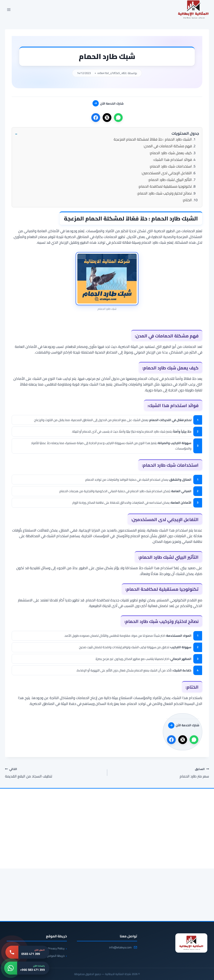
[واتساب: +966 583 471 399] (27, 968)
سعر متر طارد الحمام (160, 773)
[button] (107, 134)
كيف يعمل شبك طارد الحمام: (171, 153)
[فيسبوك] (96, 118)
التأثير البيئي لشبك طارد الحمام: (170, 180)
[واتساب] (118, 118)
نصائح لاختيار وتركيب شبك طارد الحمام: (164, 193)
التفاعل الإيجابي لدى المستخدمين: (167, 173)
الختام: (187, 200)
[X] (107, 118)
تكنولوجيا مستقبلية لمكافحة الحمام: (165, 186)
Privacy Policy (56, 948)
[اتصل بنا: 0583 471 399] (27, 952)
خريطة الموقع (56, 956)
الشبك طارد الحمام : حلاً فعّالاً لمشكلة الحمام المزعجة (153, 139)
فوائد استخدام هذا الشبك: (172, 160)
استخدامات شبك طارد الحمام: (171, 166)
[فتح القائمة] (9, 10)
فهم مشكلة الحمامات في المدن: (168, 146)
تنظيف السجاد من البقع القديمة (54, 773)
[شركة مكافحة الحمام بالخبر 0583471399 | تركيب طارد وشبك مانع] (176, 851)
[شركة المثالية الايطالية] (191, 943)
